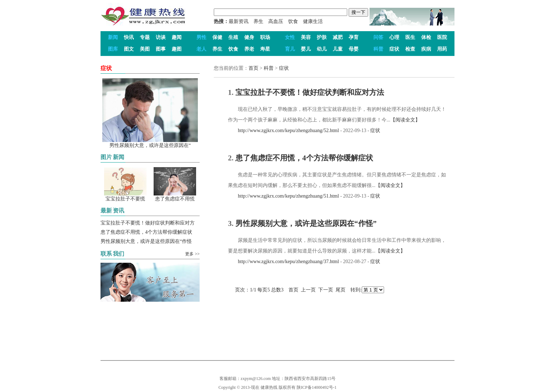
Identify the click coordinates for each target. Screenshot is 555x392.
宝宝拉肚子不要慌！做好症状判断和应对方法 (310, 92)
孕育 (354, 37)
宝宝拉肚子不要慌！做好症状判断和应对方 (148, 223)
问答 (378, 37)
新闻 (113, 37)
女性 (290, 37)
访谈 (161, 37)
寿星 (265, 49)
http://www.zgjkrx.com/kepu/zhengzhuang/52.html (284, 130)
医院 (442, 37)
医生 (410, 37)
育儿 (290, 49)
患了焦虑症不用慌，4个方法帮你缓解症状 (146, 232)
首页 (253, 68)
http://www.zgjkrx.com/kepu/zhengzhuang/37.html (284, 262)
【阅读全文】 (405, 120)
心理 (394, 37)
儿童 (338, 49)
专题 (145, 37)
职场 (265, 37)
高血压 (276, 21)
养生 (258, 21)
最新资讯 (239, 21)
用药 (442, 49)
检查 (410, 49)
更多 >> (192, 254)
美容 (306, 37)
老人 (201, 49)
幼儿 (322, 49)
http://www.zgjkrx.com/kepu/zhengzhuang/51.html (284, 196)
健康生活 (313, 21)
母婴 (354, 49)
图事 (161, 49)
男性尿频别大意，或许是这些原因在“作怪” (306, 223)
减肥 (338, 37)
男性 (201, 37)
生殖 (233, 37)
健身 (249, 37)
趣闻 (177, 37)
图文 (129, 49)
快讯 (129, 37)
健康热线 (269, 387)
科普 (378, 49)
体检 (426, 37)
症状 (394, 49)
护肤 (322, 37)
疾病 (426, 49)
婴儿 (306, 49)
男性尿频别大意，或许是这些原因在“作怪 (146, 241)
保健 (217, 37)
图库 (113, 49)
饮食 (293, 21)
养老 (249, 49)
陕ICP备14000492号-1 (317, 387)
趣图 (177, 49)
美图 (145, 49)
